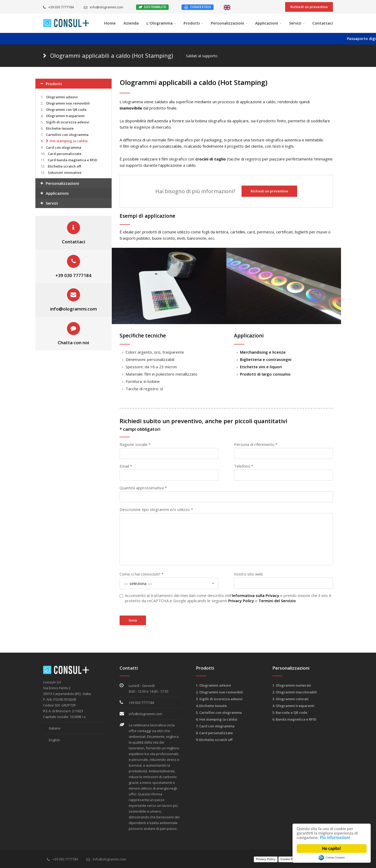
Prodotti (192, 23)
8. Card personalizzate (214, 733)
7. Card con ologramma (215, 726)
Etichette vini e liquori (261, 367)
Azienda (131, 23)
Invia (133, 620)
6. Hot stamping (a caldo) (216, 719)
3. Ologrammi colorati (290, 699)
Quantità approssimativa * (143, 488)
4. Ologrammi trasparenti (293, 706)
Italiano (52, 728)
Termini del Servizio (277, 601)
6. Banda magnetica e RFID (294, 719)
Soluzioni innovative (65, 173)
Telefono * (244, 466)
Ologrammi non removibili (68, 103)
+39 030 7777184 (58, 7)
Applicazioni (267, 23)
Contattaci (323, 23)
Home (110, 23)
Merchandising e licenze (263, 352)
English (52, 740)
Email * (126, 466)
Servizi (295, 23)
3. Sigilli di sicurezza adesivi (219, 699)
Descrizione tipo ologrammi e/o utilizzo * (156, 509)
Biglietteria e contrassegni (266, 359)
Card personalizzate (65, 154)
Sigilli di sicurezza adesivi (68, 122)
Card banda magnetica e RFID (72, 160)
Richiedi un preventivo (309, 7)
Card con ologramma (64, 147)
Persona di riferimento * (256, 444)
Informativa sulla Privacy (255, 595)
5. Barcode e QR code (290, 712)
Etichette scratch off (64, 166)
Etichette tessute (60, 128)
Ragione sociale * (135, 444)
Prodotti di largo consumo (265, 374)
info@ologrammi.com (104, 7)
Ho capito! (332, 849)
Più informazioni (335, 838)
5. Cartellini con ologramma (219, 712)
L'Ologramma (160, 23)
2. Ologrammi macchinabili (295, 692)
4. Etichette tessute (211, 706)
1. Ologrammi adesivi (213, 685)
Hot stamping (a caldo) (69, 141)
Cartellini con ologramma (67, 135)
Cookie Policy (290, 859)
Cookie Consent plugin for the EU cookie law (332, 858)
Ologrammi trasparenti (65, 116)
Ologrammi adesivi (62, 97)
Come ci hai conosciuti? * (142, 574)
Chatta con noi (73, 343)
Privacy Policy (241, 601)
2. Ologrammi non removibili (219, 692)
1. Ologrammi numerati (292, 685)
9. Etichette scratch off (214, 740)
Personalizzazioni (227, 23)
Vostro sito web (248, 574)
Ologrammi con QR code (66, 110)
